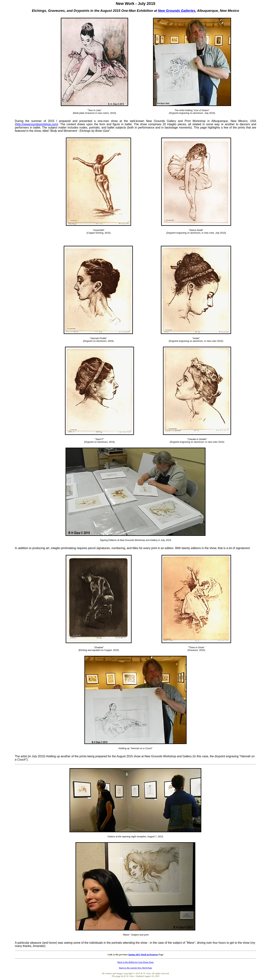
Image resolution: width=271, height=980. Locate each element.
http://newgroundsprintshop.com (36, 124)
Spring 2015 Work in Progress (143, 955)
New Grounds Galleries (177, 11)
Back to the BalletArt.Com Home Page (136, 962)
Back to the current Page (136, 968)
